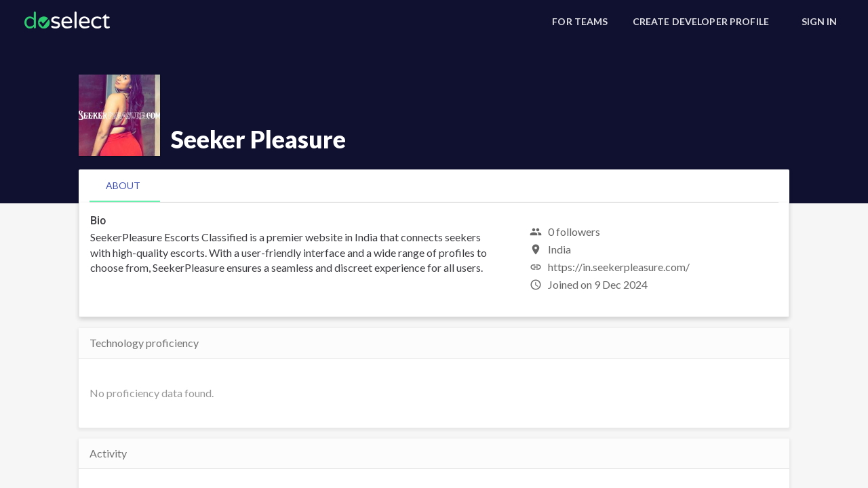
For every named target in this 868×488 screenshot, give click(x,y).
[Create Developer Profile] (701, 22)
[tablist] (434, 186)
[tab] (123, 186)
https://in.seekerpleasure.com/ (619, 267)
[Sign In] (819, 22)
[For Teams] (580, 22)
